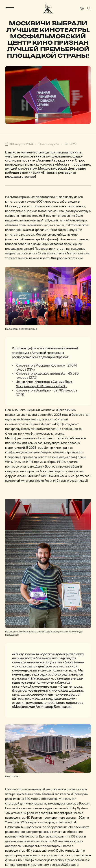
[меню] (10, 8)
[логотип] (48, 8)
